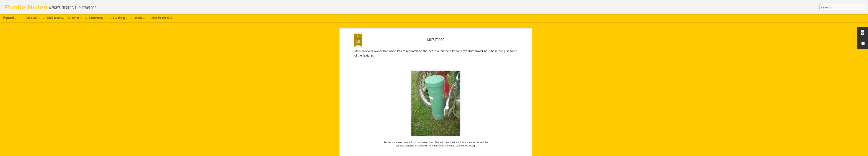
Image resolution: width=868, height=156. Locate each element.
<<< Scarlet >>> (74, 18)
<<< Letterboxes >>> (96, 18)
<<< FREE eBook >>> (53, 18)
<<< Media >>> (138, 18)
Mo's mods (436, 36)
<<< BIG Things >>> (119, 18)
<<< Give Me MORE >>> (160, 18)
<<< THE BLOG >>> (31, 18)
